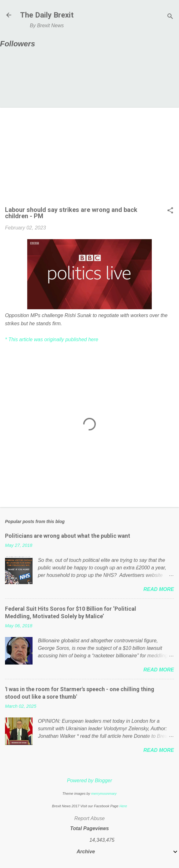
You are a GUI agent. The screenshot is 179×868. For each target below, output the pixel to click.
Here (123, 806)
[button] (170, 211)
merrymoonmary (104, 794)
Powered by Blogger (89, 781)
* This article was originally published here (52, 339)
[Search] (170, 17)
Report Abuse (89, 818)
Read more (159, 589)
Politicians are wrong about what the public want (68, 536)
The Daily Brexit (47, 15)
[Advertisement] (89, 160)
